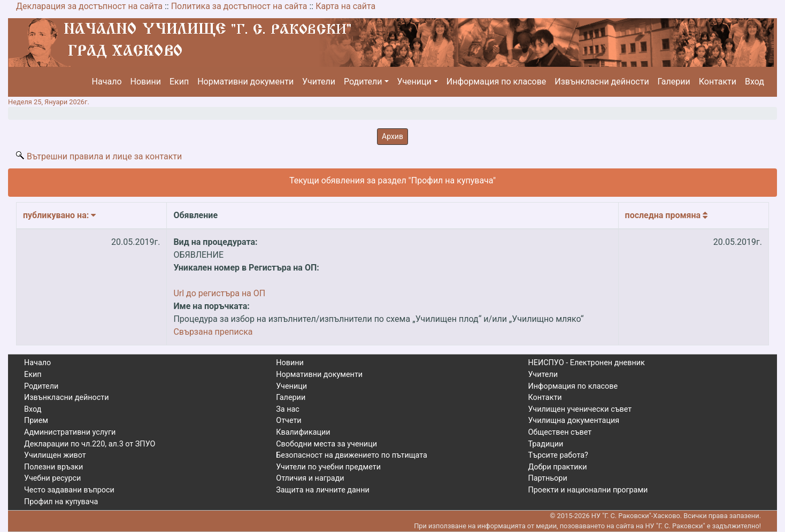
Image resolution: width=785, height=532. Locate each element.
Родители (363, 82)
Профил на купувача (61, 502)
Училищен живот (55, 455)
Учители (319, 82)
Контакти (718, 82)
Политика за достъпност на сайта (239, 6)
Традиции (545, 444)
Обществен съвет (560, 432)
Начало (107, 82)
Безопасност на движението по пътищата (352, 455)
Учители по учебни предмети (328, 467)
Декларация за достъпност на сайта (89, 6)
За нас (288, 409)
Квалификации (303, 432)
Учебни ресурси (52, 478)
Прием (36, 421)
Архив (393, 136)
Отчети (288, 421)
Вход (755, 82)
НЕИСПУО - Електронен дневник (586, 363)
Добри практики (557, 467)
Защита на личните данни (323, 490)
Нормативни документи (245, 82)
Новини (146, 82)
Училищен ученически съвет (580, 409)
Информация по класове (496, 82)
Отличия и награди (310, 478)
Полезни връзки (53, 467)
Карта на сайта (345, 6)
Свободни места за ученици (326, 444)
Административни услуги (70, 432)
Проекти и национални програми (588, 490)
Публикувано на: (59, 215)
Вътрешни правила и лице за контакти (104, 156)
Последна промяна (667, 215)
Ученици (414, 82)
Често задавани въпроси (69, 490)
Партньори (547, 478)
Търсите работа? (558, 455)
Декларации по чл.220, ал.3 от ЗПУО (90, 444)
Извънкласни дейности (602, 82)
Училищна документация (574, 421)
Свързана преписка (213, 332)
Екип (179, 82)
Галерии (674, 82)
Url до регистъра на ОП (219, 293)
